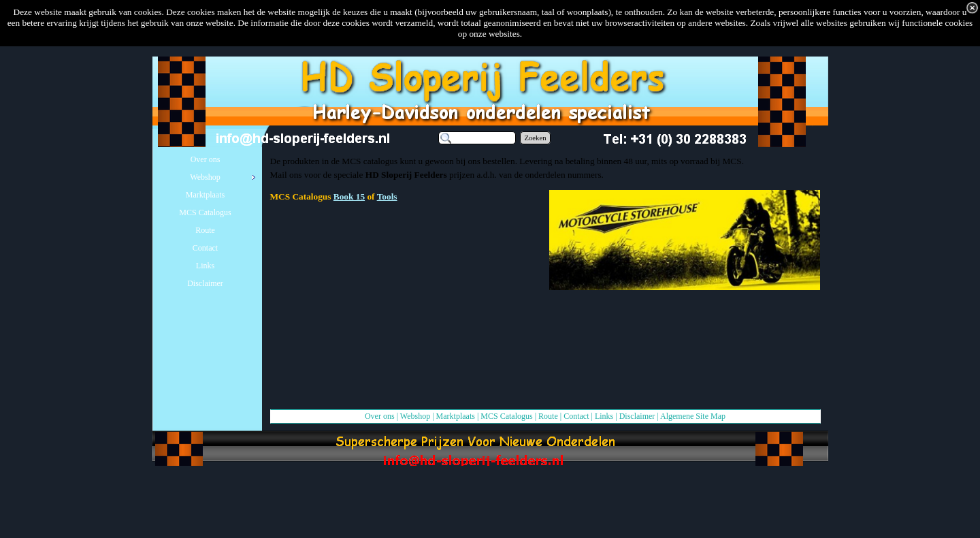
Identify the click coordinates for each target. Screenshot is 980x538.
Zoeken (536, 138)
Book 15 (349, 196)
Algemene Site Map (693, 416)
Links (604, 416)
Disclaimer (637, 416)
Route (548, 416)
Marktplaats (456, 416)
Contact (576, 416)
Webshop (415, 416)
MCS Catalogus (506, 416)
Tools (387, 196)
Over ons (380, 416)
